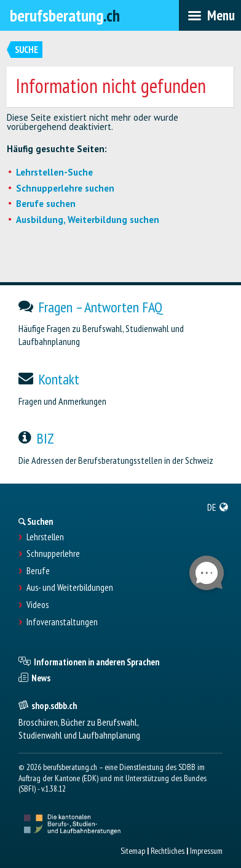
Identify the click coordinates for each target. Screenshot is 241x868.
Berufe (38, 571)
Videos (38, 605)
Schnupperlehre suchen (65, 188)
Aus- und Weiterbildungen (70, 588)
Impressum (206, 851)
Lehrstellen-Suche (54, 172)
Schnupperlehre (53, 554)
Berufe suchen (46, 204)
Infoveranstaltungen (62, 622)
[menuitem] (218, 507)
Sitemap (133, 851)
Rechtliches (168, 851)
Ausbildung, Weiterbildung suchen (88, 220)
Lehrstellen (45, 537)
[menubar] (210, 15)
